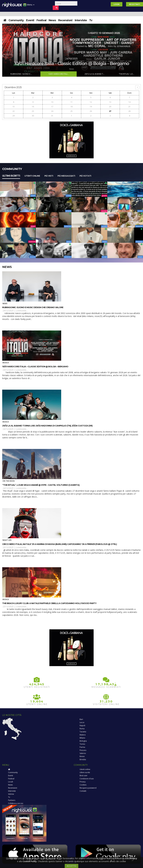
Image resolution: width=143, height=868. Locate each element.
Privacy (83, 782)
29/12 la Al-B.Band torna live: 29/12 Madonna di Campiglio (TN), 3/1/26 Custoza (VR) (47, 426)
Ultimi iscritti (11, 176)
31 (52, 116)
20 (110, 107)
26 (91, 111)
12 (91, 102)
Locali (11, 782)
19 (91, 107)
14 (129, 102)
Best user (84, 776)
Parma (82, 747)
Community (16, 20)
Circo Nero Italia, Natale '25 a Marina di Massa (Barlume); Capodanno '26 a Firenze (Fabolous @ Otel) (59, 544)
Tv (91, 20)
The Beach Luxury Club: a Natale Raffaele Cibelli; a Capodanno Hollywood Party (49, 603)
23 (33, 111)
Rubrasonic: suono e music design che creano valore (33, 307)
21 (129, 107)
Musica (6, 363)
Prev (5, 50)
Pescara (83, 750)
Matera (83, 735)
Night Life (7, 540)
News (52, 20)
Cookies (83, 785)
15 (14, 107)
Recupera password (88, 788)
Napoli (82, 725)
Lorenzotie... (22, 311)
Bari (81, 719)
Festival (41, 20)
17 (52, 107)
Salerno (83, 753)
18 (71, 107)
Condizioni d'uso (87, 779)
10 (52, 102)
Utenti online (32, 176)
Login (117, 4)
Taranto (83, 732)
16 (33, 107)
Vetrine (11, 794)
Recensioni (65, 20)
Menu (29, 6)
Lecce (82, 722)
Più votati (85, 176)
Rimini (82, 756)
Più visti (49, 176)
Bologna (83, 741)
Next (138, 50)
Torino (82, 744)
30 (33, 116)
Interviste (81, 20)
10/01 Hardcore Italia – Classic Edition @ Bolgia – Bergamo (35, 367)
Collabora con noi (16, 803)
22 (14, 111)
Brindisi (83, 759)
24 (52, 111)
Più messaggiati (66, 176)
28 (129, 111)
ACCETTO (71, 866)
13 (110, 102)
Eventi (30, 20)
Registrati (135, 4)
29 (14, 116)
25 (71, 111)
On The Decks (9, 481)
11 (71, 102)
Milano (82, 738)
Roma (82, 729)
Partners (12, 800)
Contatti (83, 791)
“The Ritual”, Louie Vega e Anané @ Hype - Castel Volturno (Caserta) (41, 485)
